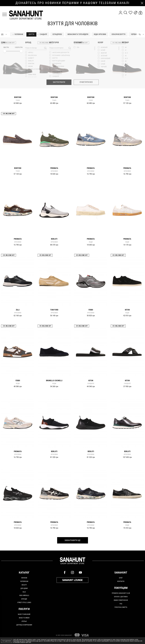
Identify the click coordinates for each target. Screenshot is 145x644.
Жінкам (24, 578)
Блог (121, 578)
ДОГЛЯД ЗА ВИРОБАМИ (24, 625)
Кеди (91, 242)
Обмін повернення (121, 600)
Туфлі (18, 100)
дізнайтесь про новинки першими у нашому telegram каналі (73, 3)
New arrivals (24, 595)
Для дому (24, 588)
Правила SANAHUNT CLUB (121, 593)
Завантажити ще (72, 540)
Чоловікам (24, 581)
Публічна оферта (121, 607)
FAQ (121, 604)
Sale (24, 592)
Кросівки (54, 171)
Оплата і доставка (121, 597)
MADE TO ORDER (24, 618)
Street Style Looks (24, 602)
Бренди (24, 599)
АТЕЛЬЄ (24, 621)
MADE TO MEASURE (24, 614)
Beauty (24, 585)
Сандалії (91, 383)
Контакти (121, 581)
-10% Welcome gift (9, 43)
